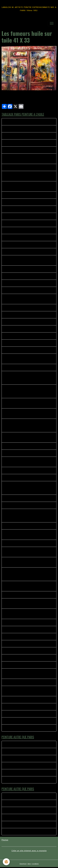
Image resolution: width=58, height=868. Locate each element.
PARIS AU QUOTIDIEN (15, 714)
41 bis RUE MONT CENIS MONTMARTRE (24, 252)
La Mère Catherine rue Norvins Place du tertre (26, 543)
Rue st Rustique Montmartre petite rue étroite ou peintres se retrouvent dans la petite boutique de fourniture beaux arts (28, 516)
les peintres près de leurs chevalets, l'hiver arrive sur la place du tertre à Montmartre (28, 552)
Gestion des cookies (29, 864)
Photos (5, 840)
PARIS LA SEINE (12, 478)
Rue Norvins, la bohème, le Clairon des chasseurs (28, 471)
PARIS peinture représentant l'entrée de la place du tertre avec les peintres (29, 359)
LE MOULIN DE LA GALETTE (18, 682)
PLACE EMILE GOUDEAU (16, 216)
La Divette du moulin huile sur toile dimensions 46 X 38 (28, 159)
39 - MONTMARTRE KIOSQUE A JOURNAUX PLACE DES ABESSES (26, 176)
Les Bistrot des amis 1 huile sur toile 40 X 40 (26, 498)
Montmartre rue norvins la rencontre (21, 728)
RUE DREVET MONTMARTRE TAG (21, 276)
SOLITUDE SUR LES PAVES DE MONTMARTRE (26, 350)
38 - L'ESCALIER (12, 195)
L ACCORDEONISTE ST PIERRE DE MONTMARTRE (28, 651)
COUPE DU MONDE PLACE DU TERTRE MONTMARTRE (23, 691)
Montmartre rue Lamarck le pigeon (21, 150)
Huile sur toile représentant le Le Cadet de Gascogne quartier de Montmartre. (25, 462)
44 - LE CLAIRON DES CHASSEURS (21, 308)
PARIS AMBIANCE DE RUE (17, 209)
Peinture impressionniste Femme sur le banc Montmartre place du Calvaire (25, 414)
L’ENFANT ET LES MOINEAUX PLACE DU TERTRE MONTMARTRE (28, 186)
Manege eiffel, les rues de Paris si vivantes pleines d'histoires (29, 586)
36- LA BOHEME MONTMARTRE (20, 290)
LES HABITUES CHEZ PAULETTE (20, 665)
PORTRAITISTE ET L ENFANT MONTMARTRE (26, 283)
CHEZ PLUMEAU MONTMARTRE (20, 136)
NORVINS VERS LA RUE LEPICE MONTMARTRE (27, 343)
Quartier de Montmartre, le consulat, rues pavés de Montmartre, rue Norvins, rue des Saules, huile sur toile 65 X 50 (29, 574)
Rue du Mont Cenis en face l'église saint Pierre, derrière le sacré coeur (27, 535)
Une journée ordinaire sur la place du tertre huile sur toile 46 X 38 (27, 614)
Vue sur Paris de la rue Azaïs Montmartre (24, 453)
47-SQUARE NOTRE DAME (17, 329)
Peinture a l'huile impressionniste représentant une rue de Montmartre (28, 437)
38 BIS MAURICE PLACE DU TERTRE (22, 230)
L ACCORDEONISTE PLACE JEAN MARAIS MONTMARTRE (24, 674)
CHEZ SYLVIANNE (13, 595)
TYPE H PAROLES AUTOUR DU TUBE (22, 759)
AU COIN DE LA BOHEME (16, 505)
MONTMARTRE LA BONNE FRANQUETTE (24, 129)
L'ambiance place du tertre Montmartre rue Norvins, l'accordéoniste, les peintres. (29, 603)
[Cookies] (6, 862)
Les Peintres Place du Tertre (18, 446)
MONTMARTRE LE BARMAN (18, 700)
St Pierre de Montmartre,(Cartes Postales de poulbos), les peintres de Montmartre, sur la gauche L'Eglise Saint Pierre (26, 488)
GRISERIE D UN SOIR (14, 622)
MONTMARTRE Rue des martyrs (20, 315)
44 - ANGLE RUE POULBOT (18, 322)
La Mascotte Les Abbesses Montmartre (23, 167)
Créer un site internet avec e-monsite (29, 851)
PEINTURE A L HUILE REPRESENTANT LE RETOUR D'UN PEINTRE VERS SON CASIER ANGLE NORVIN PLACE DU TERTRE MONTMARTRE (28, 378)
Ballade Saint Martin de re (17, 773)
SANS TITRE (11, 658)
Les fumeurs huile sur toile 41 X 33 (21, 367)
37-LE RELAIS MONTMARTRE (18, 238)
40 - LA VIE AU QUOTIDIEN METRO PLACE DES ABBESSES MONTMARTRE (27, 260)
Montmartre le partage (15, 707)
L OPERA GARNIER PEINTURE (18, 644)
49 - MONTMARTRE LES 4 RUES (20, 336)
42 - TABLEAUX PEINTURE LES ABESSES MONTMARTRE (24, 299)
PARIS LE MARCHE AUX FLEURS (20, 202)
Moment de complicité (15, 766)
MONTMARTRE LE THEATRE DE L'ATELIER (25, 223)
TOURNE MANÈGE (13, 780)
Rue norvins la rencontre (16, 122)
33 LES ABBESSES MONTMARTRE (21, 143)
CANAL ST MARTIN (14, 526)
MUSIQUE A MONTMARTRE (18, 721)
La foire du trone (13, 752)
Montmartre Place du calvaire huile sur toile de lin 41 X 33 (28, 562)
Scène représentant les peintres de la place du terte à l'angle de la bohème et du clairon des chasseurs (27, 425)
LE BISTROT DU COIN (15, 637)
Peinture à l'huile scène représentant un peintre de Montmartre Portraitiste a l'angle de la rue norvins (28, 403)
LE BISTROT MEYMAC (15, 744)
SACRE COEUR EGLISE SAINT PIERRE (22, 630)
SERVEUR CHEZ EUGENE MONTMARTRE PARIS (27, 245)
